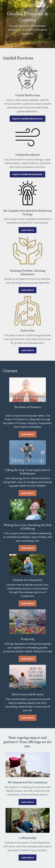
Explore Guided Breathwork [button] (27, 174)
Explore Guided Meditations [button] (28, 119)
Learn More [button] (28, 230)
